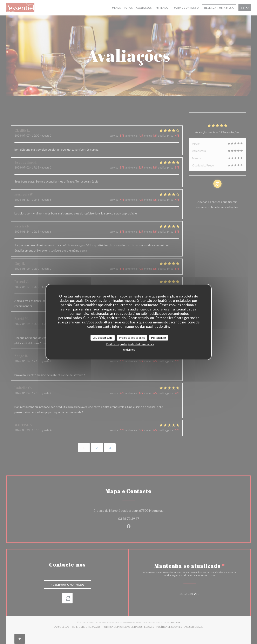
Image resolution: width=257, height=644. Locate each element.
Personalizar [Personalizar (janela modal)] (159, 338)
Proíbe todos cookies (132, 338)
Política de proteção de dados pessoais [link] (130, 344)
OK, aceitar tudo (103, 338)
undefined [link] (129, 349)
